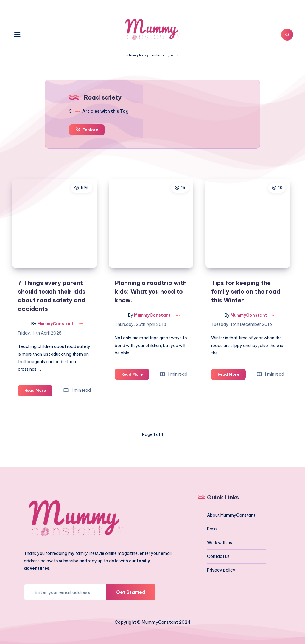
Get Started (131, 592)
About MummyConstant (231, 515)
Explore (87, 130)
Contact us (218, 556)
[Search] (287, 35)
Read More (38, 391)
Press (212, 529)
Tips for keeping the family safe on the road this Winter (246, 291)
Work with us (220, 543)
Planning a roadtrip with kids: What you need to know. (151, 291)
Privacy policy (221, 570)
